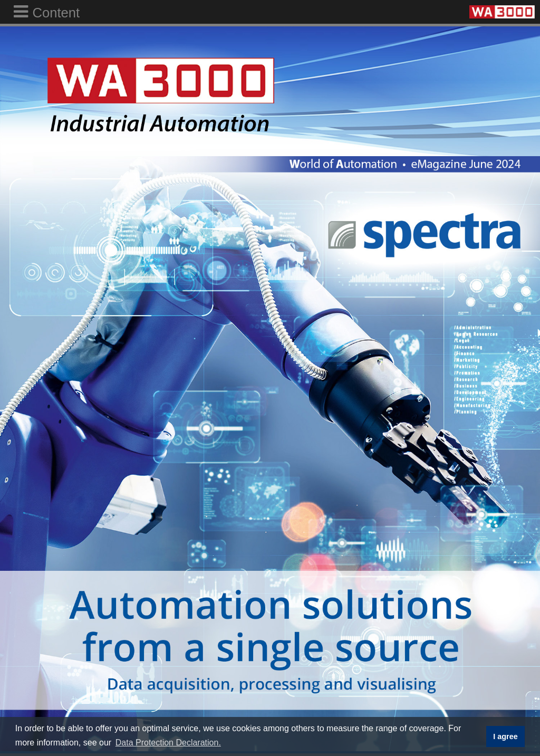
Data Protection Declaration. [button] (168, 743)
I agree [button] (505, 736)
